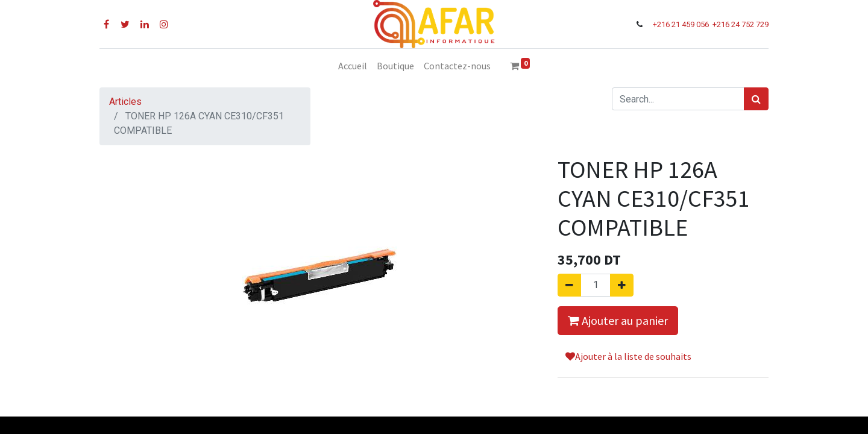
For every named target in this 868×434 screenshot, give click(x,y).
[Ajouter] (622, 285)
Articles (125, 102)
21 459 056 (691, 24)
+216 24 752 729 (741, 24)
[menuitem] (353, 66)
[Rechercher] (756, 99)
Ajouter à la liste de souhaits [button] (628, 356)
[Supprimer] (569, 285)
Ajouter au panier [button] (618, 320)
